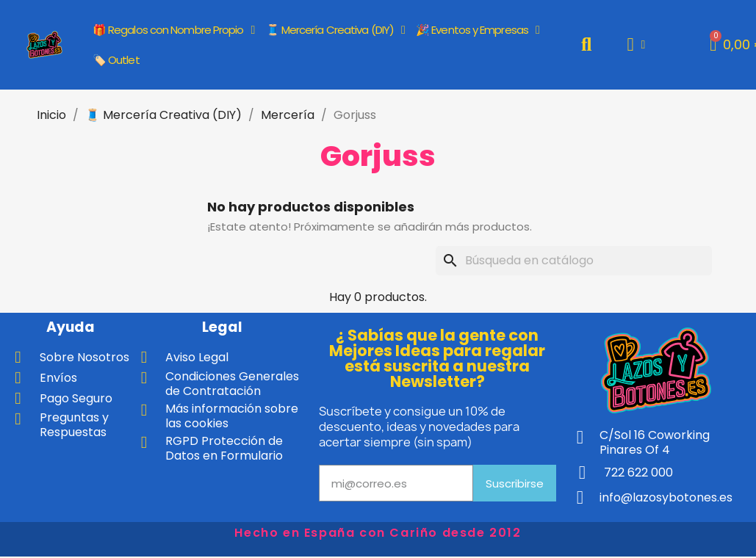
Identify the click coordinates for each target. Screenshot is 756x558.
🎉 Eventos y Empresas (478, 30)
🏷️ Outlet (116, 60)
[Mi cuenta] (636, 44)
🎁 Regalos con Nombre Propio (174, 30)
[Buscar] (574, 261)
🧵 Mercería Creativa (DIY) (335, 30)
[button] (587, 44)
